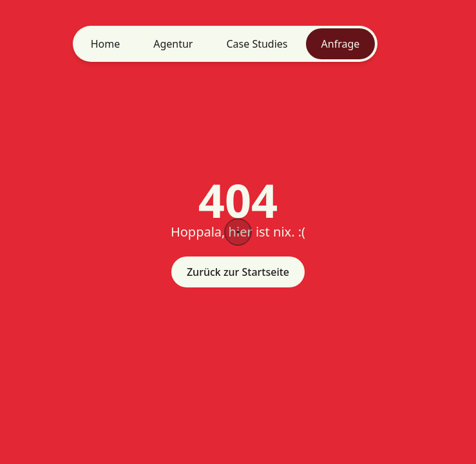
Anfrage (341, 44)
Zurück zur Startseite (238, 272)
